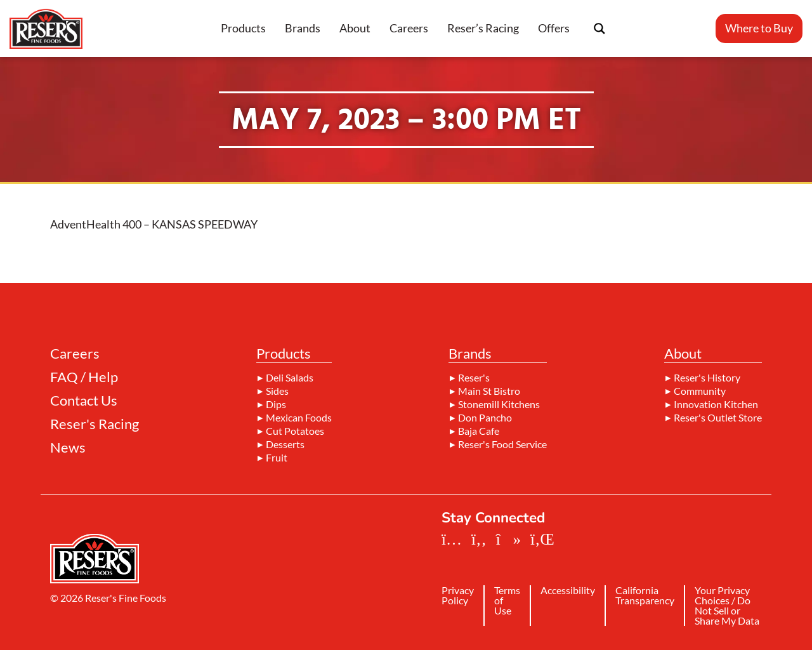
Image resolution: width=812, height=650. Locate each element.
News (68, 448)
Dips (276, 404)
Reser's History (707, 378)
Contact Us (84, 401)
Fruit (277, 458)
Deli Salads (290, 378)
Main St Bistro (489, 391)
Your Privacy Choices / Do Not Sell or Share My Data (727, 606)
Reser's (474, 378)
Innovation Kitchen (716, 404)
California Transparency (645, 596)
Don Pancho (485, 418)
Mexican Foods (299, 418)
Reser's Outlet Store (718, 418)
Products (243, 28)
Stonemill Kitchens (499, 404)
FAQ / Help (84, 377)
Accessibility (568, 591)
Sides (277, 391)
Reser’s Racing (483, 28)
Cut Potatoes (295, 431)
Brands (303, 28)
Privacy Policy (458, 596)
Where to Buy (759, 28)
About (355, 28)
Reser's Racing (95, 424)
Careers (409, 28)
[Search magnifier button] (599, 29)
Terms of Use (507, 601)
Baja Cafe (479, 431)
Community (700, 391)
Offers (554, 28)
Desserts (285, 444)
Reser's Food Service (502, 444)
